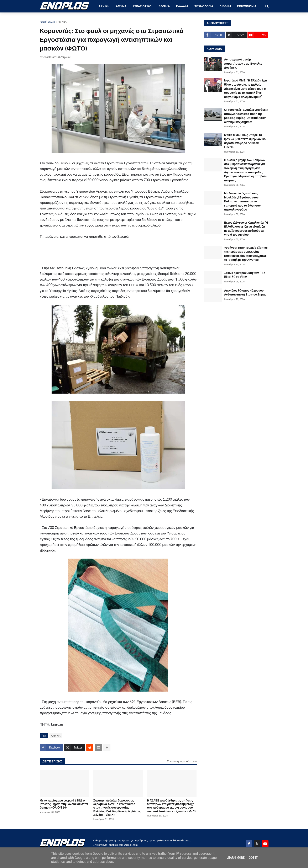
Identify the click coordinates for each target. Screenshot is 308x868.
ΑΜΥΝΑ (62, 22)
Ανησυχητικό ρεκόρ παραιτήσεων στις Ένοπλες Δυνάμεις (243, 63)
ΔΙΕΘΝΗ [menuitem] (225, 6)
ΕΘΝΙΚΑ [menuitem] (164, 6)
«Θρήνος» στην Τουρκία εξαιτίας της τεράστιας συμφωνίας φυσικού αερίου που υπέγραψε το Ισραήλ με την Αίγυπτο (246, 254)
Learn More (236, 858)
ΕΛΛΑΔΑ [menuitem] (182, 6)
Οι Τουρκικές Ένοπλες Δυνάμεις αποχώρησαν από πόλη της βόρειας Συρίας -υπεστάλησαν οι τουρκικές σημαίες (246, 116)
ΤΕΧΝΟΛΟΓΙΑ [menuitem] (204, 6)
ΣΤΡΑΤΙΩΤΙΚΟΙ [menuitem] (143, 6)
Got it (253, 858)
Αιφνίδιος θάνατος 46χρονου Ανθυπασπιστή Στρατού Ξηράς (245, 292)
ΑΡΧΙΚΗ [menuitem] (104, 6)
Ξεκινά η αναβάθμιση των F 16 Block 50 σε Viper (245, 275)
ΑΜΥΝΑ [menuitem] (121, 6)
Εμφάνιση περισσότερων (182, 761)
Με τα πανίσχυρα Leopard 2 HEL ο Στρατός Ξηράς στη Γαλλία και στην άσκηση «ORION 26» (64, 804)
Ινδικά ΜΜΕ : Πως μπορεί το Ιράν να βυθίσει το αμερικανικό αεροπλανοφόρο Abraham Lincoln (245, 141)
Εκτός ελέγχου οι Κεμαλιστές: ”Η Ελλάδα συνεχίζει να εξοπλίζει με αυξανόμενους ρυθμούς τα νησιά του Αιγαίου (246, 229)
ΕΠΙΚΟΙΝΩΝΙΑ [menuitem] (247, 6)
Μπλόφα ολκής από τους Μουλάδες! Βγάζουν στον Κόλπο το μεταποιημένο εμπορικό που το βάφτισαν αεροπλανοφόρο (242, 201)
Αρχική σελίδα (48, 22)
